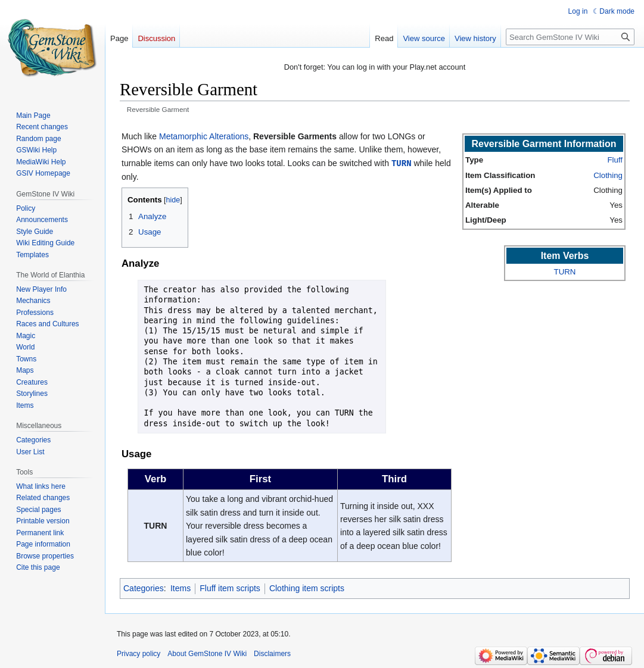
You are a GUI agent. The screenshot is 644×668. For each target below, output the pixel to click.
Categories (144, 588)
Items (181, 588)
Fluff (615, 160)
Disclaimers (272, 653)
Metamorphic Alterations (204, 136)
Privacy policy (139, 653)
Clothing (608, 175)
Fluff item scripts (230, 588)
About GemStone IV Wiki (207, 653)
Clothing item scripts (307, 588)
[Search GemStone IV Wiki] (570, 37)
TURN (402, 163)
